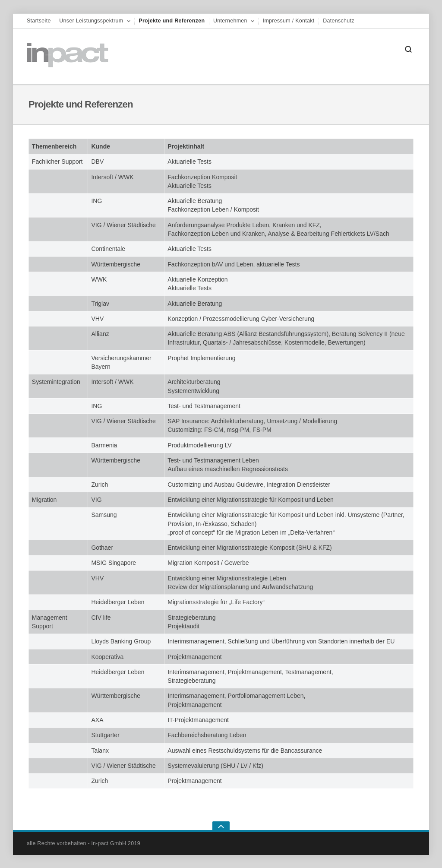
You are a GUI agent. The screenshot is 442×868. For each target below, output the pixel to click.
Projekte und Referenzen (172, 21)
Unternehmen (230, 21)
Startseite (39, 21)
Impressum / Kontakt (289, 21)
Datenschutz (339, 21)
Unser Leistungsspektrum (91, 21)
